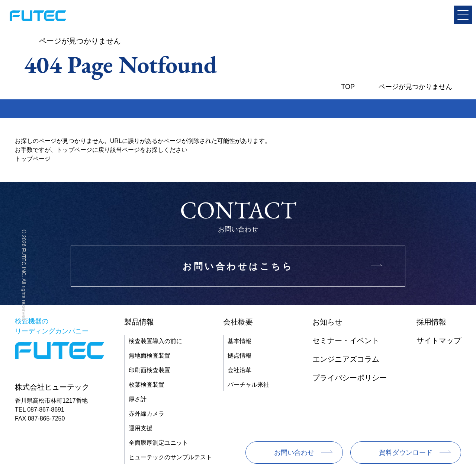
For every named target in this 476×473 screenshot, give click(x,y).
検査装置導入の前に (155, 341)
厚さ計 (138, 399)
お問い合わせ (294, 453)
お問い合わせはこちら (238, 266)
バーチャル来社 (248, 385)
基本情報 (239, 341)
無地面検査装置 (149, 356)
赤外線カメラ (147, 414)
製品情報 (139, 322)
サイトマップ (439, 341)
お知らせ (327, 322)
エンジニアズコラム (346, 359)
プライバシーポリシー (350, 378)
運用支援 (141, 428)
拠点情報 (239, 356)
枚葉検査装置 (147, 385)
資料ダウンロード (406, 453)
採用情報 (431, 322)
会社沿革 (239, 370)
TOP (348, 87)
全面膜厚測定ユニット (158, 443)
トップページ (33, 159)
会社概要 (238, 322)
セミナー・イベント (346, 341)
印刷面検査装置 (149, 370)
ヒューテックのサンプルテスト (170, 457)
